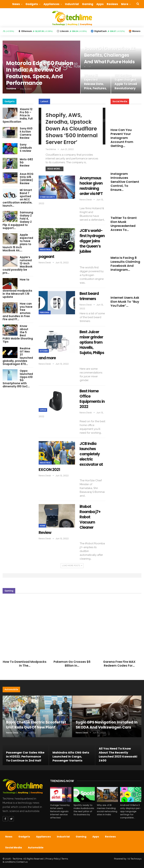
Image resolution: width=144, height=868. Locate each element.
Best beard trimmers (89, 296)
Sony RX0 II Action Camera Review (26, 133)
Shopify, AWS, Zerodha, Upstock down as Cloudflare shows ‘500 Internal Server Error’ (72, 129)
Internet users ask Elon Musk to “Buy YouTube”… (125, 302)
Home (42, 526)
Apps (100, 4)
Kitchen (44, 351)
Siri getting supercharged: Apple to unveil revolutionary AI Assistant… (126, 84)
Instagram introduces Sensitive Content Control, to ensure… (125, 182)
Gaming (88, 4)
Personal (45, 312)
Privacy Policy (53, 859)
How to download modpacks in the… (25, 664)
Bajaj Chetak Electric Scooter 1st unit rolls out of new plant (36, 725)
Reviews (112, 4)
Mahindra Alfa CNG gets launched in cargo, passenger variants (71, 757)
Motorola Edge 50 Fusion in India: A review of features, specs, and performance (40, 73)
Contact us (22, 862)
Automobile (36, 848)
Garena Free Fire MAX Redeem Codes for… (119, 664)
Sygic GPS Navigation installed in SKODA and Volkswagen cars (107, 725)
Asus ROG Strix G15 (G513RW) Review (27, 179)
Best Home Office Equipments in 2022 (92, 399)
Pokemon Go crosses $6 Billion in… (72, 664)
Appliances (51, 4)
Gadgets (32, 4)
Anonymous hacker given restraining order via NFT (91, 186)
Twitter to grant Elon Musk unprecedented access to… (124, 224)
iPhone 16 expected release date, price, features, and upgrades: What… (95, 86)
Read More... (54, 169)
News (16, 4)
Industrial (72, 4)
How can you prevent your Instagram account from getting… (122, 138)
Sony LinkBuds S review (26, 148)
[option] (72, 633)
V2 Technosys (134, 859)
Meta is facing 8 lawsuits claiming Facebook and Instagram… (125, 264)
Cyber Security (47, 197)
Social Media (14, 848)
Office (43, 410)
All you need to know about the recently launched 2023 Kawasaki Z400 (118, 755)
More (125, 4)
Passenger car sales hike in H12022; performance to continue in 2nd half (25, 757)
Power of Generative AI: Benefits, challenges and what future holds (110, 55)
